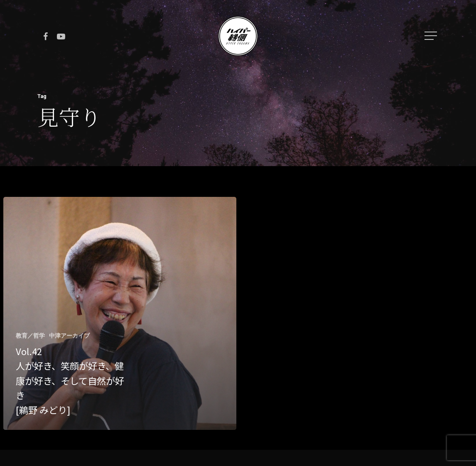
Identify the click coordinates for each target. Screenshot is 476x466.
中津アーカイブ (69, 336)
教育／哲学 (30, 336)
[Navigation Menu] (432, 36)
